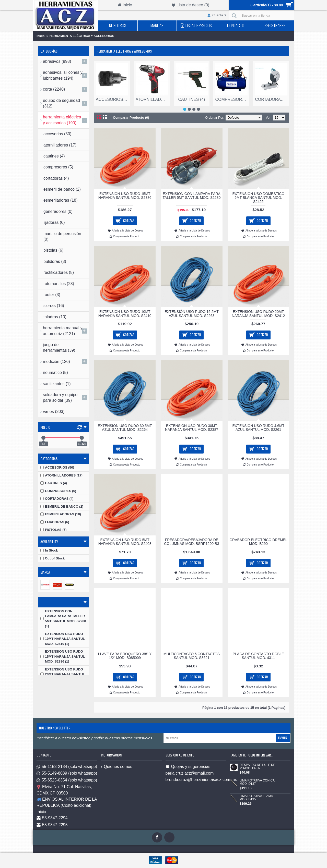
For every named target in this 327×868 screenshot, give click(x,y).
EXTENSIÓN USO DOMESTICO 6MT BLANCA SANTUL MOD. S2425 (258, 198)
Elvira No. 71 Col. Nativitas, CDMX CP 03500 (64, 790)
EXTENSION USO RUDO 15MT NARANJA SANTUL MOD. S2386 (125, 196)
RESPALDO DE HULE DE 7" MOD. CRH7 (258, 767)
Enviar (283, 738)
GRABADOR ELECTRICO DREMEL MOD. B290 (258, 542)
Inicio (41, 812)
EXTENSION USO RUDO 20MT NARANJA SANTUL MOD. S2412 (258, 314)
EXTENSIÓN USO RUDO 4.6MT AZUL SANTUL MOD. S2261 (258, 428)
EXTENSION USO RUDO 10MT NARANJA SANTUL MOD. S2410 (125, 314)
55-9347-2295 (52, 825)
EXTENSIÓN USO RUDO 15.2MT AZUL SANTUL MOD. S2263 (192, 314)
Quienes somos (116, 767)
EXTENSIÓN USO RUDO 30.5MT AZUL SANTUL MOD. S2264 (125, 428)
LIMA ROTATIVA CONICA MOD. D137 (257, 782)
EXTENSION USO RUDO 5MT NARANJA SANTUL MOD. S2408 (125, 542)
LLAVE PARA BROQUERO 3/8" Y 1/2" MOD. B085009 (125, 656)
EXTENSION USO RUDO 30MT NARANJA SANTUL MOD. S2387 (192, 428)
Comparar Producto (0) (131, 118)
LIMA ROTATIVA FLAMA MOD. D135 (256, 798)
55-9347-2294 (52, 818)
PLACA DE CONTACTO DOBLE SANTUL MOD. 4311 (258, 656)
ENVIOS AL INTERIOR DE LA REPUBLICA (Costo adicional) (67, 802)
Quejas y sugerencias (188, 767)
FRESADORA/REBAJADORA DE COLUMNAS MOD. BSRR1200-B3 (192, 542)
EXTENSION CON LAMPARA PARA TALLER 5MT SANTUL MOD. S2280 (192, 196)
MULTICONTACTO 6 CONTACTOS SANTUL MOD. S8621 (192, 656)
